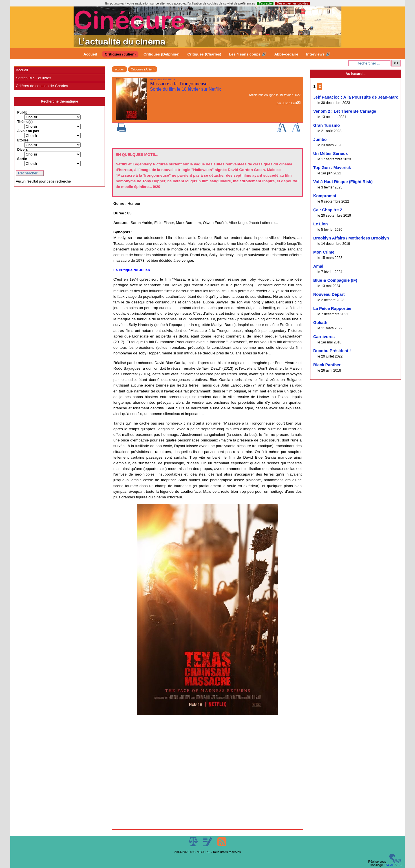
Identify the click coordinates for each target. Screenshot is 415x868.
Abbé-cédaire (286, 54)
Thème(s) (25, 122)
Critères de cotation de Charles (42, 86)
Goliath (320, 323)
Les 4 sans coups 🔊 (248, 54)
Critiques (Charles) (204, 54)
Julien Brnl (289, 103)
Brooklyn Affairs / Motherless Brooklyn (351, 238)
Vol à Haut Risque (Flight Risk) (343, 182)
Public (22, 112)
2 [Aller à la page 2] (320, 86)
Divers (23, 150)
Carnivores (324, 337)
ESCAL (389, 865)
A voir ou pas (28, 131)
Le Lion (321, 224)
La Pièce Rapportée (332, 308)
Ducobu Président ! (332, 351)
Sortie (22, 159)
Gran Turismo (326, 125)
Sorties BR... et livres (33, 78)
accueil (119, 69)
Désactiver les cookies (293, 3)
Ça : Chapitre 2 (328, 210)
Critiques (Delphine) (162, 54)
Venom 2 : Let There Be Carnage (345, 111)
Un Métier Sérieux (331, 154)
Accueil (90, 54)
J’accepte (265, 3)
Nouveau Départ (329, 294)
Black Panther (327, 365)
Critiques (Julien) (120, 54)
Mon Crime (324, 252)
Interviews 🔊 (318, 54)
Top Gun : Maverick (332, 168)
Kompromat (325, 196)
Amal (318, 266)
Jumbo (320, 139)
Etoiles (23, 140)
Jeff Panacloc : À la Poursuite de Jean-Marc (356, 97)
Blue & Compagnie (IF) (335, 280)
